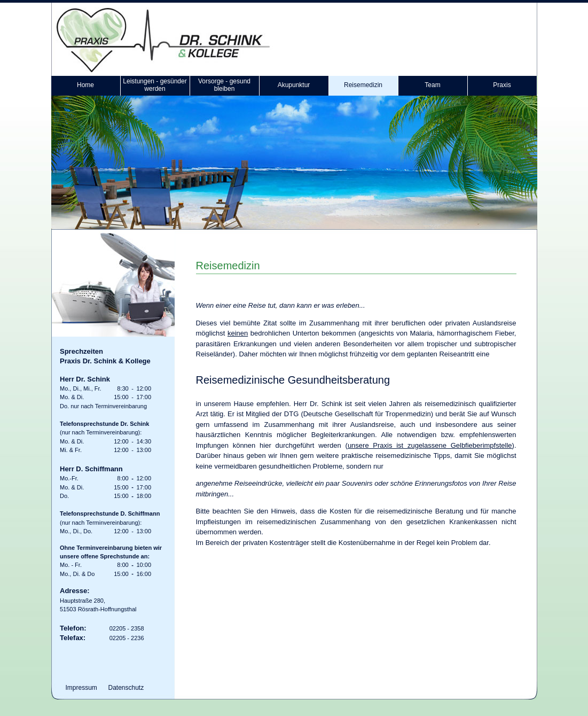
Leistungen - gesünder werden (155, 85)
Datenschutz (126, 688)
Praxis (502, 85)
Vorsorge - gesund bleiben (224, 85)
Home (85, 85)
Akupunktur (294, 85)
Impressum (81, 688)
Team (432, 85)
